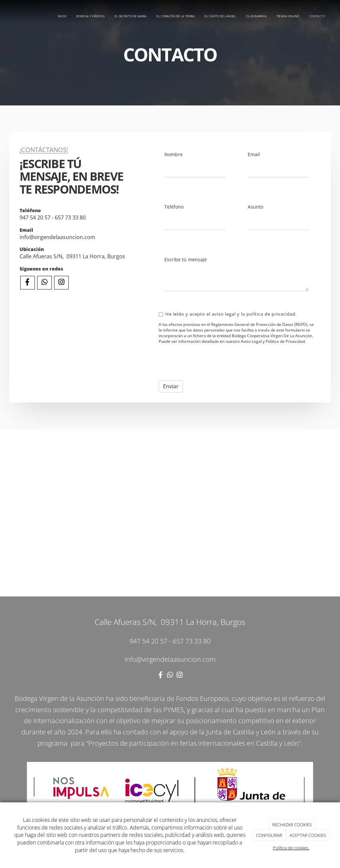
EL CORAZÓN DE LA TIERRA (175, 16)
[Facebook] (28, 283)
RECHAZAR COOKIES (292, 825)
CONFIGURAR (269, 835)
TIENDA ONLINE (288, 16)
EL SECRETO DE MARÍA (130, 16)
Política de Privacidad (285, 341)
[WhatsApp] (44, 283)
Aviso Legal (251, 341)
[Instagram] (61, 283)
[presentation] (209, 362)
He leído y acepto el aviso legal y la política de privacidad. (228, 314)
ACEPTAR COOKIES (308, 835)
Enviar (171, 386)
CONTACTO (317, 16)
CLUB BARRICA (256, 16)
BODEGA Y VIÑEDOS (90, 16)
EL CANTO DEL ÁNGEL (220, 16)
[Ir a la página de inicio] (3, 17)
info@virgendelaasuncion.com (58, 237)
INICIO (62, 16)
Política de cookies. (291, 848)
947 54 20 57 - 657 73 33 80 (53, 217)
